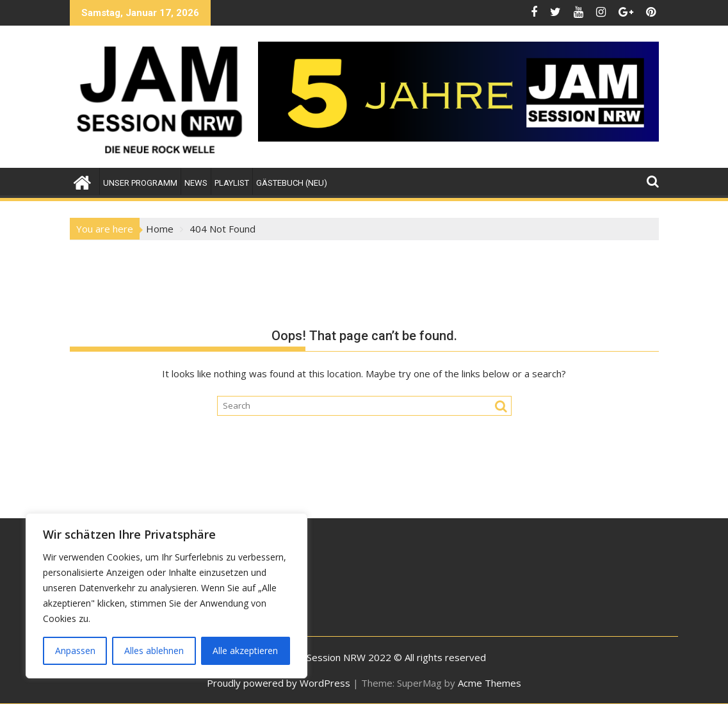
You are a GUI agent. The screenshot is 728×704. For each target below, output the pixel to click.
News (196, 183)
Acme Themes (489, 683)
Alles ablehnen (154, 651)
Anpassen (75, 651)
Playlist (232, 183)
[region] (166, 596)
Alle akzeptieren (245, 651)
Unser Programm (140, 183)
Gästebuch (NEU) (292, 183)
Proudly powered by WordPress (279, 683)
